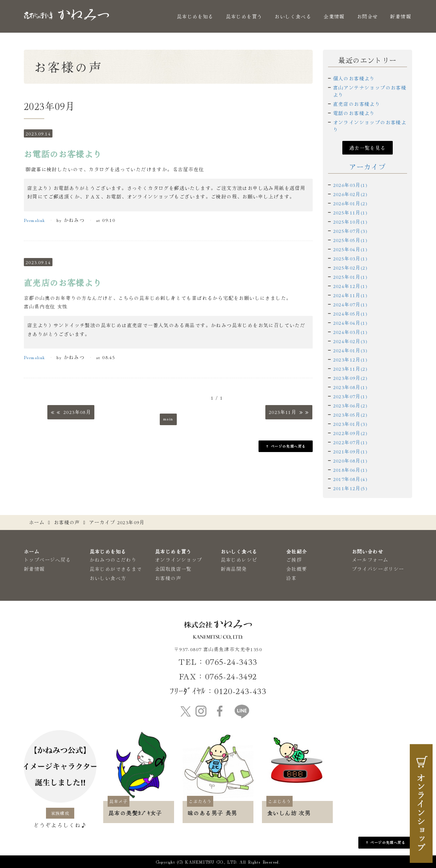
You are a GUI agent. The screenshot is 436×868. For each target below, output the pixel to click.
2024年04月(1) (350, 323)
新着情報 (401, 16)
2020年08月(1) (350, 461)
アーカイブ (367, 167)
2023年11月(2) (350, 369)
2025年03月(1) (350, 258)
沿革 (291, 578)
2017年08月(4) (350, 479)
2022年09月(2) (350, 433)
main (168, 418)
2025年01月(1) (350, 277)
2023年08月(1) (350, 387)
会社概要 (297, 569)
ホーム (37, 522)
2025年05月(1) (350, 240)
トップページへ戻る (48, 560)
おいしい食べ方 (108, 578)
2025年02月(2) (350, 268)
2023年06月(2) (350, 405)
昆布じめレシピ (239, 560)
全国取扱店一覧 (173, 569)
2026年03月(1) (350, 185)
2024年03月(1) (350, 332)
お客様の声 (67, 522)
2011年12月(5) (350, 488)
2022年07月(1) (350, 442)
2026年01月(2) (350, 203)
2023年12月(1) (350, 359)
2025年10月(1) (350, 222)
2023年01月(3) (350, 424)
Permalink (35, 220)
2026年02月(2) (350, 194)
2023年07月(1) (350, 396)
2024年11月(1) (350, 295)
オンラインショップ (179, 560)
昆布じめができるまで (116, 569)
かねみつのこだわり (113, 560)
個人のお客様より (354, 78)
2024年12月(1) (350, 286)
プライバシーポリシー (378, 569)
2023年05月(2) (350, 415)
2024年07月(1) (350, 304)
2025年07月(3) (350, 231)
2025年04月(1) (350, 249)
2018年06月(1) (350, 470)
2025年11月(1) (350, 212)
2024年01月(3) (350, 350)
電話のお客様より (354, 113)
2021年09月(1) (350, 451)
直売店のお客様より (357, 104)
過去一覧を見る (368, 148)
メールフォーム (370, 560)
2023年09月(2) (350, 378)
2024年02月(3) (350, 341)
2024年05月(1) (350, 314)
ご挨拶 (294, 560)
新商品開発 (234, 569)
